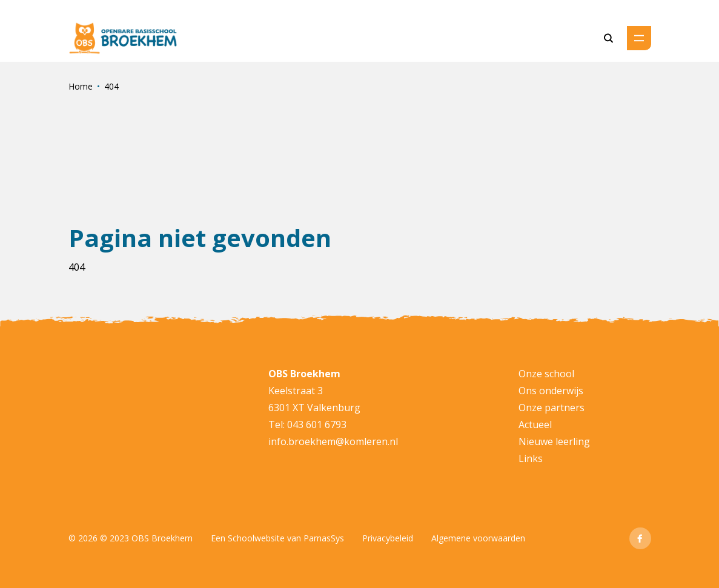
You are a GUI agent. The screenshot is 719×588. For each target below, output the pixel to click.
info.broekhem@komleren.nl (333, 441)
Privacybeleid (388, 538)
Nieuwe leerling (554, 441)
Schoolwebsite (256, 538)
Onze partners (552, 408)
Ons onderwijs (551, 391)
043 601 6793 (317, 424)
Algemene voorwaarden (478, 538)
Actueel (535, 424)
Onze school (546, 374)
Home (81, 86)
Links (531, 458)
